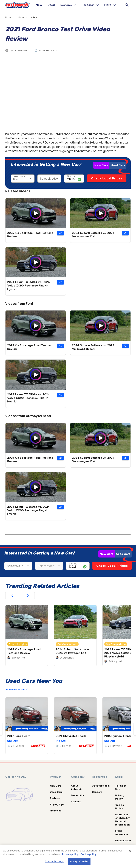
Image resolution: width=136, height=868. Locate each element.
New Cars (101, 165)
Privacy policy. (71, 854)
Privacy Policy (120, 797)
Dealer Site (78, 795)
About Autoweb (76, 787)
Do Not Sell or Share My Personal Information (122, 820)
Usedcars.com (101, 786)
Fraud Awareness (122, 833)
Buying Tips (57, 804)
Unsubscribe (123, 840)
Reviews (55, 798)
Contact (76, 801)
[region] (68, 857)
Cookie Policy (120, 807)
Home (8, 17)
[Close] (130, 851)
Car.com (97, 792)
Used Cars (118, 165)
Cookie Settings (54, 861)
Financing (56, 811)
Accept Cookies (79, 861)
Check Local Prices (107, 178)
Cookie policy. (89, 854)
